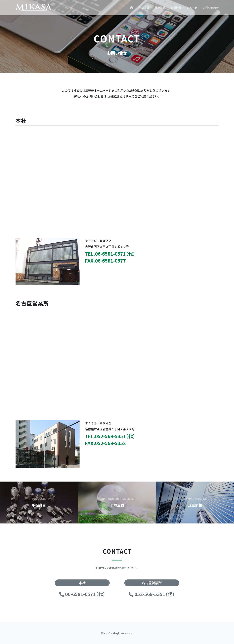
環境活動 (160, 8)
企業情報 (176, 8)
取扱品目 (144, 8)
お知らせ (192, 8)
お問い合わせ (211, 8)
